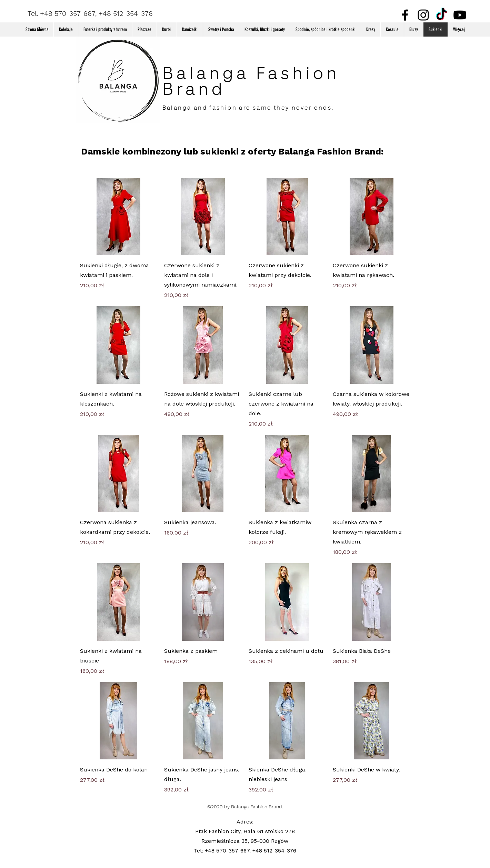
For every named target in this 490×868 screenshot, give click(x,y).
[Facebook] (405, 15)
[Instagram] (423, 15)
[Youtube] (460, 15)
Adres (244, 822)
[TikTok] (442, 15)
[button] (66, 29)
